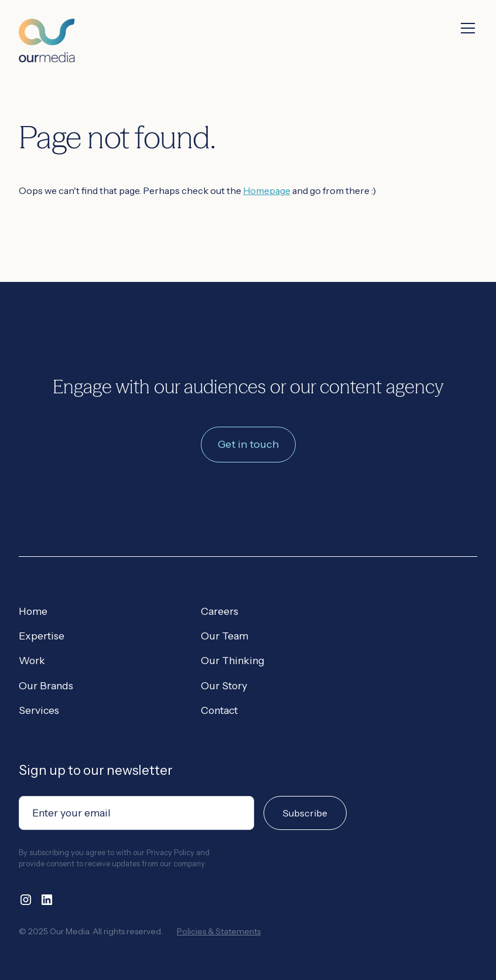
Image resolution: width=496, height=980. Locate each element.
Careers (220, 611)
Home (33, 611)
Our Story (224, 685)
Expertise (42, 636)
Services (39, 710)
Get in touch (248, 444)
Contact (219, 710)
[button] (466, 28)
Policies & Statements (219, 931)
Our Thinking (233, 660)
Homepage (267, 190)
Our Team (225, 636)
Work (32, 660)
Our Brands (46, 685)
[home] (47, 31)
